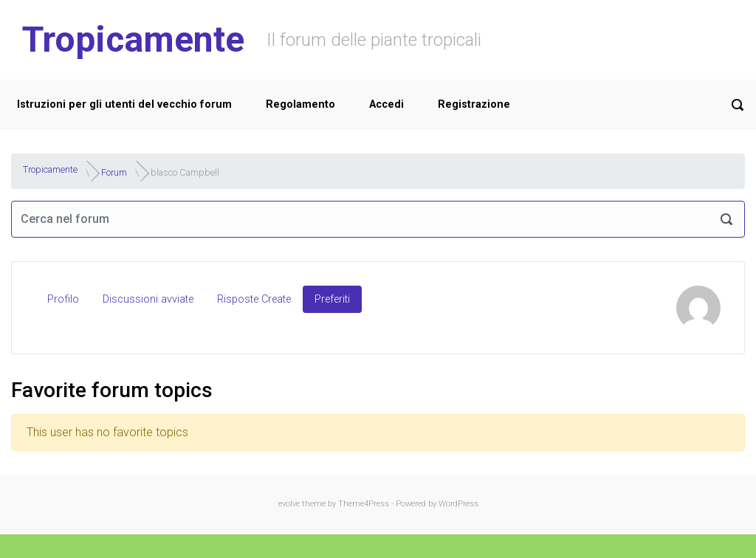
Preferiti (332, 299)
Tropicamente (133, 39)
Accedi (386, 104)
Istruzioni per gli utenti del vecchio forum (124, 104)
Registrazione (474, 104)
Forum (114, 172)
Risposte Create (254, 299)
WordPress (458, 504)
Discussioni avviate (148, 299)
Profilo (63, 299)
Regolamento (300, 104)
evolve (289, 504)
